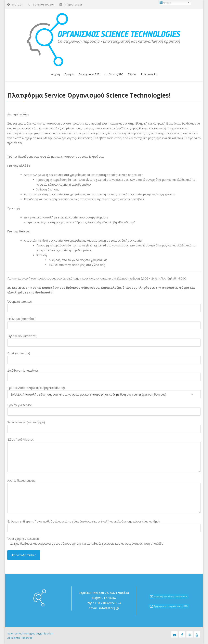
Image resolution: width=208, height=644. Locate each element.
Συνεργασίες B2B (89, 74)
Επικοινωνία (149, 74)
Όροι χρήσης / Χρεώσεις (23, 539)
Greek (165, 3)
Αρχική (55, 74)
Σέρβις (132, 74)
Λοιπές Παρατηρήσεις (21, 480)
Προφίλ (69, 74)
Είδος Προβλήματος (20, 439)
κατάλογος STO (114, 74)
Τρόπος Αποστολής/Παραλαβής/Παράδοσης (36, 388)
